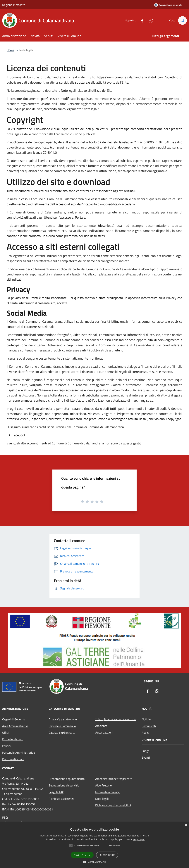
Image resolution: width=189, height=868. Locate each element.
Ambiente (101, 726)
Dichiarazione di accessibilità (113, 805)
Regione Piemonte (14, 5)
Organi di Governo (14, 719)
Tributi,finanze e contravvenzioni (116, 719)
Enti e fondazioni (13, 739)
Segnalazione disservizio (64, 785)
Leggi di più (139, 839)
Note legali (102, 799)
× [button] (186, 825)
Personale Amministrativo (19, 753)
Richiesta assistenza (61, 799)
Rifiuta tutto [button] (107, 855)
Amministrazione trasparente (114, 779)
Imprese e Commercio (62, 726)
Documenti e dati (13, 759)
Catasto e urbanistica (62, 733)
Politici (6, 746)
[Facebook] (140, 20)
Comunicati (149, 726)
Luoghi (146, 751)
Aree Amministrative (15, 726)
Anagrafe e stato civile (63, 719)
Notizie (146, 719)
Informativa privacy (107, 792)
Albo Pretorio (103, 785)
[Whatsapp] (150, 20)
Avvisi (146, 733)
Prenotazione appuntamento (67, 779)
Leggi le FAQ (56, 792)
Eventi (146, 757)
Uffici (5, 733)
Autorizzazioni (104, 732)
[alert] (94, 845)
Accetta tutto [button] (82, 855)
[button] (94, 862)
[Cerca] (182, 20)
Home (10, 50)
